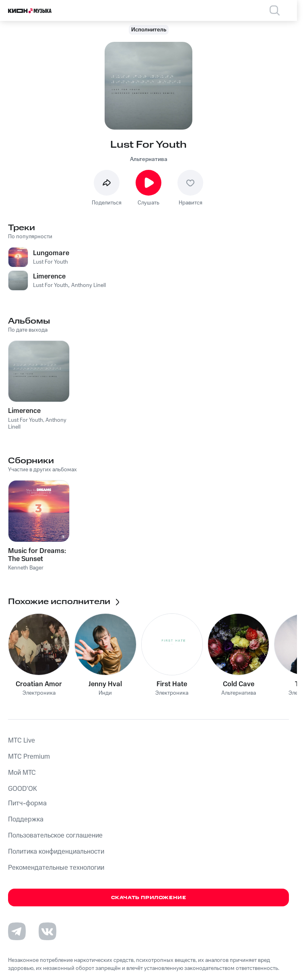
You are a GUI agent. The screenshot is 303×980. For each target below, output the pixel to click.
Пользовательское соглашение (55, 836)
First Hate (172, 684)
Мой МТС (22, 773)
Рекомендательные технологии (56, 868)
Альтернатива (149, 159)
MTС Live (22, 741)
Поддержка (26, 819)
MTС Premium (29, 757)
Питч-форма (27, 803)
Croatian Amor (39, 684)
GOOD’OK (23, 789)
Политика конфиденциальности (56, 852)
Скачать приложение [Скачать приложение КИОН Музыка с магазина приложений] (149, 898)
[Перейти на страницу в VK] (47, 931)
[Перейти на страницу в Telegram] (17, 931)
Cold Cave (239, 684)
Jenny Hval (105, 684)
